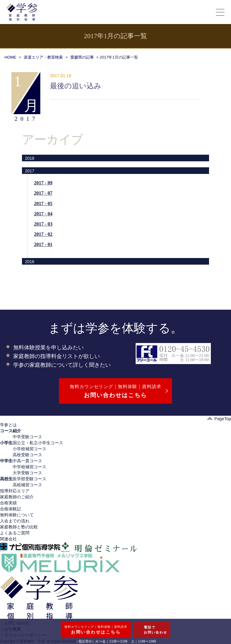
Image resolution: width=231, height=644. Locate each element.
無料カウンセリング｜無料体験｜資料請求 (115, 392)
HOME (10, 57)
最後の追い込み (76, 86)
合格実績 (8, 503)
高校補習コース (27, 485)
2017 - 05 (43, 204)
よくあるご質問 (15, 533)
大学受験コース (27, 473)
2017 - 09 (43, 183)
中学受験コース (27, 437)
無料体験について (17, 515)
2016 (30, 262)
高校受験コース (27, 455)
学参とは (8, 425)
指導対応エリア (15, 491)
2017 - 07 (43, 193)
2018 (30, 158)
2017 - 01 (43, 244)
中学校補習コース (29, 467)
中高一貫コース (27, 461)
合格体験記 (11, 509)
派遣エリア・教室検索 (43, 57)
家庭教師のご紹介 (17, 497)
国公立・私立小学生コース (38, 443)
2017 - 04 (43, 214)
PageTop (219, 419)
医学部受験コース (29, 479)
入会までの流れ (15, 521)
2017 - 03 (43, 224)
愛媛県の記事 (82, 57)
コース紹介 (11, 431)
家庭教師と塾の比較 (19, 527)
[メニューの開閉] (220, 12)
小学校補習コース (29, 449)
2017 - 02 (43, 234)
